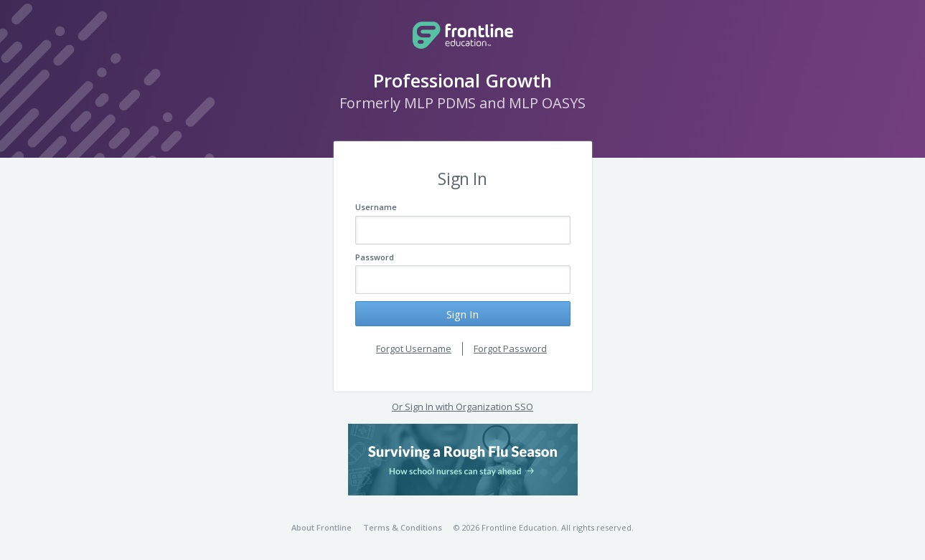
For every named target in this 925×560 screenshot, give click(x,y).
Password (375, 257)
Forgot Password (510, 348)
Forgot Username (414, 348)
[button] (463, 460)
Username (376, 207)
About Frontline (321, 527)
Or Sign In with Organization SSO (462, 407)
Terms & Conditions (403, 527)
